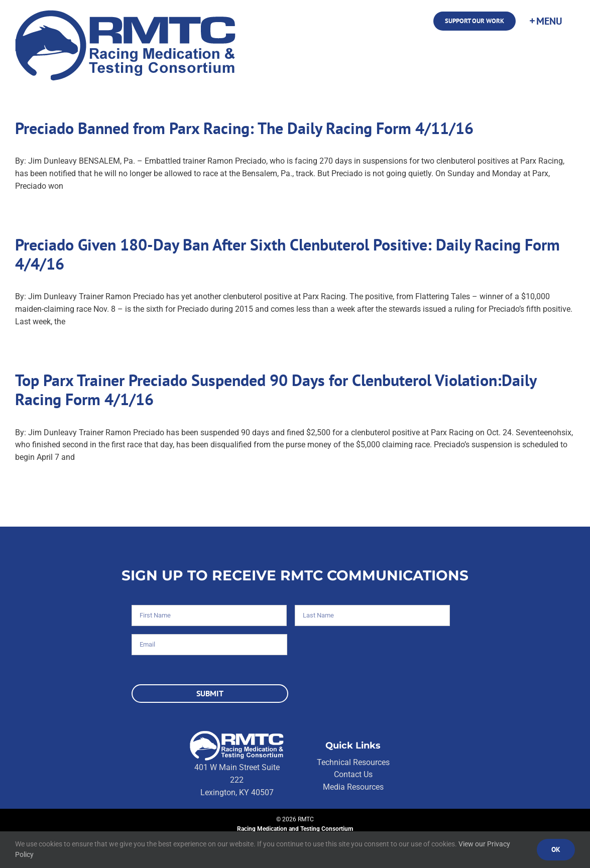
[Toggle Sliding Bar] (545, 21)
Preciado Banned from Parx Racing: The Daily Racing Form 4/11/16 (244, 128)
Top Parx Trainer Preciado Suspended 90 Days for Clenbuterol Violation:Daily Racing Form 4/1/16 (276, 390)
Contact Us (353, 774)
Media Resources (353, 787)
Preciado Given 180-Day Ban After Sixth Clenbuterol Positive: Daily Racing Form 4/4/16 (287, 254)
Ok (556, 849)
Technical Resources (353, 762)
